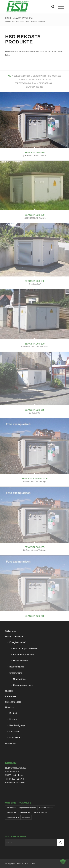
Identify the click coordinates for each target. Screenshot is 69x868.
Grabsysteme (16, 673)
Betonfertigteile (17, 667)
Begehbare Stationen (23, 655)
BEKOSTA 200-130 (34, 153)
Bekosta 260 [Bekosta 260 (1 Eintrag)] (25, 812)
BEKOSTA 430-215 (34, 616)
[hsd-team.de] (29, 7)
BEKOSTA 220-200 (34, 215)
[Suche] (51, 7)
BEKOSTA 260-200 (34, 344)
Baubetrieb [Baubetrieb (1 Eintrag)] (11, 808)
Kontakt (13, 713)
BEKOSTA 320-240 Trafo (34, 479)
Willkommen (11, 631)
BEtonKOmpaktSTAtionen (26, 648)
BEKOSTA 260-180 (34, 281)
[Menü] (59, 7)
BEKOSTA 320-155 (34, 410)
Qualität (9, 691)
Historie (13, 719)
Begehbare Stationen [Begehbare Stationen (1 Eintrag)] (27, 808)
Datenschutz (15, 738)
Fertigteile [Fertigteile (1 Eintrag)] (26, 817)
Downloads (11, 743)
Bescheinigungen (18, 725)
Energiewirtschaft (18, 642)
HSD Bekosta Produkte (19, 18)
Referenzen (11, 696)
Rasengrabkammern (23, 685)
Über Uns (10, 707)
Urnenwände (19, 679)
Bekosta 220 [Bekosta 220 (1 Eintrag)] (12, 812)
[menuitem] (51, 7)
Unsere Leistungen (14, 637)
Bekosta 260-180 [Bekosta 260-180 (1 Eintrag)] (40, 812)
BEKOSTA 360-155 (34, 547)
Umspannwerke (21, 661)
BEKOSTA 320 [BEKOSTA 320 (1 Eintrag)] (13, 817)
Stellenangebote (13, 702)
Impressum (15, 732)
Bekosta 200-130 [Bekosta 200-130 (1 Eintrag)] (46, 808)
